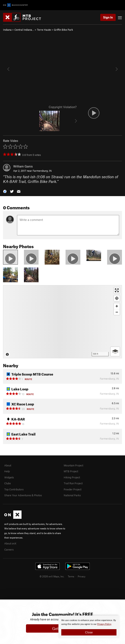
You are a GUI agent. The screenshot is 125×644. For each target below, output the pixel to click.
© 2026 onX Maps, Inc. (52, 576)
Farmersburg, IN (42, 171)
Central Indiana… (24, 30)
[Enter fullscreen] (117, 290)
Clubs (8, 483)
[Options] (115, 351)
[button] (5, 191)
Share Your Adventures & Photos (23, 495)
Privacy (82, 576)
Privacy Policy (104, 624)
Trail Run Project (73, 483)
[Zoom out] (117, 312)
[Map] (62, 322)
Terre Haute (44, 30)
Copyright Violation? (63, 107)
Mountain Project (73, 465)
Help (7, 471)
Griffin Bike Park (63, 30)
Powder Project (73, 489)
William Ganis (23, 166)
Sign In (108, 17)
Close (89, 632)
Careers (9, 550)
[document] (89, 627)
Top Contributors (14, 489)
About (8, 465)
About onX (10, 543)
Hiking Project (72, 477)
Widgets (9, 477)
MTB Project (71, 471)
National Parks (72, 495)
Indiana (7, 30)
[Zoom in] (117, 306)
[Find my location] (117, 298)
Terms (71, 576)
